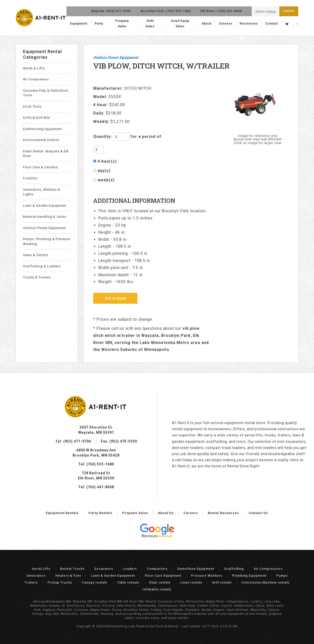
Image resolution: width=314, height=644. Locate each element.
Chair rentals (160, 582)
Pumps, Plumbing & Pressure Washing (46, 241)
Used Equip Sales (182, 24)
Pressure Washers (207, 576)
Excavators (104, 569)
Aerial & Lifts (34, 68)
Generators (36, 576)
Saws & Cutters (36, 255)
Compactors (157, 569)
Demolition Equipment (196, 569)
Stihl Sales (154, 24)
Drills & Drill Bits (37, 118)
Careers (226, 24)
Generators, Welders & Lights (42, 192)
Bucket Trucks (72, 569)
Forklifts (30, 178)
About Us (166, 513)
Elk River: (221, 10)
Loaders (130, 569)
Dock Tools (32, 107)
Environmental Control (41, 140)
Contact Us (258, 513)
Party (106, 24)
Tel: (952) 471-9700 (73, 441)
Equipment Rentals (62, 513)
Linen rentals (191, 582)
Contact (272, 24)
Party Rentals (100, 513)
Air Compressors (268, 569)
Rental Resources (223, 513)
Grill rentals (222, 582)
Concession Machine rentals (265, 582)
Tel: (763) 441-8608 (96, 487)
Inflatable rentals (157, 589)
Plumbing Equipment (249, 576)
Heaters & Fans (68, 576)
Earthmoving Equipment (42, 129)
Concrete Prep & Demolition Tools (46, 93)
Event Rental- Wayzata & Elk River (46, 154)
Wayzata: (111, 10)
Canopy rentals (95, 582)
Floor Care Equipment (163, 576)
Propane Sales (128, 24)
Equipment (86, 24)
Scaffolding (234, 569)
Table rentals (128, 582)
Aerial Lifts (41, 569)
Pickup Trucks (60, 582)
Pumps (282, 576)
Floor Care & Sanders (40, 167)
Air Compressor (36, 79)
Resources (249, 24)
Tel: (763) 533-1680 (96, 464)
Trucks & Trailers (37, 277)
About (207, 24)
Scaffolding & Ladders (42, 266)
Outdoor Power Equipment (45, 228)
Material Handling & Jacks (45, 217)
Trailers (31, 582)
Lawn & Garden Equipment (45, 206)
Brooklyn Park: (166, 10)
